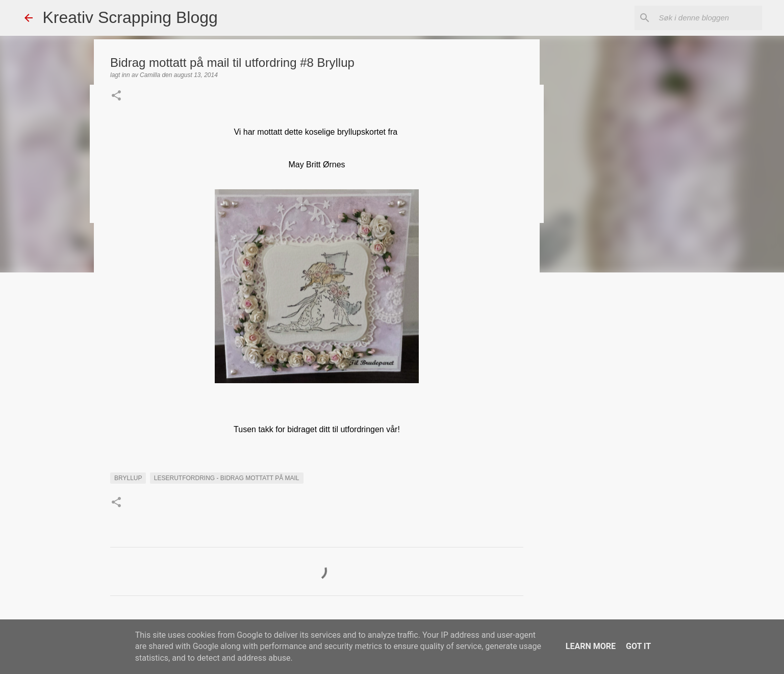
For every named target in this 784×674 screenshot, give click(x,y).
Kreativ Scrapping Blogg (130, 17)
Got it (638, 646)
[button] (116, 96)
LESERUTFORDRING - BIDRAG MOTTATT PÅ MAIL (227, 478)
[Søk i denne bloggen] (709, 18)
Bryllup (128, 478)
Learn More (591, 646)
